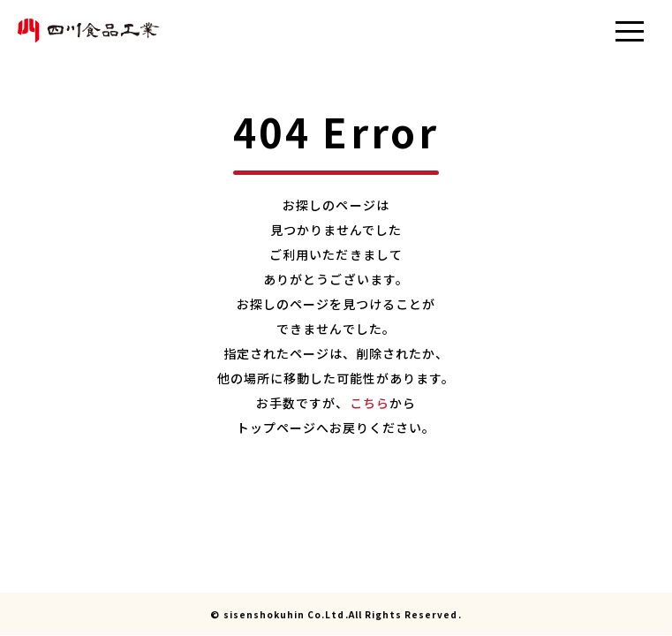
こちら (370, 403)
